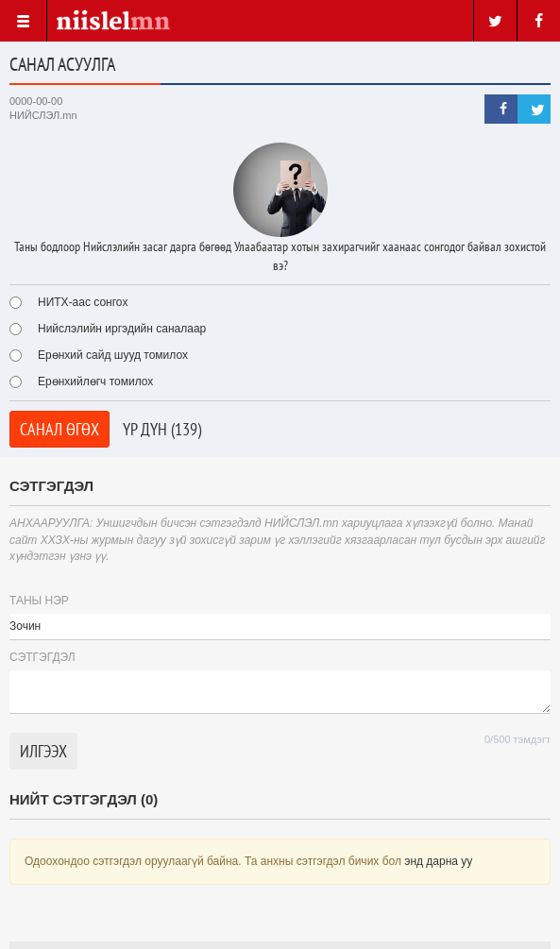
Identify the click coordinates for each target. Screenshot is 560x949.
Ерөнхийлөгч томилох (81, 381)
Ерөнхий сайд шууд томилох (99, 355)
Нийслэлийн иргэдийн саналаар (108, 329)
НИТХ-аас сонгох (68, 302)
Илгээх (43, 751)
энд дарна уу (438, 861)
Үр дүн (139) (162, 429)
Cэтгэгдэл (42, 657)
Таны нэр (39, 601)
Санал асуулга (62, 64)
